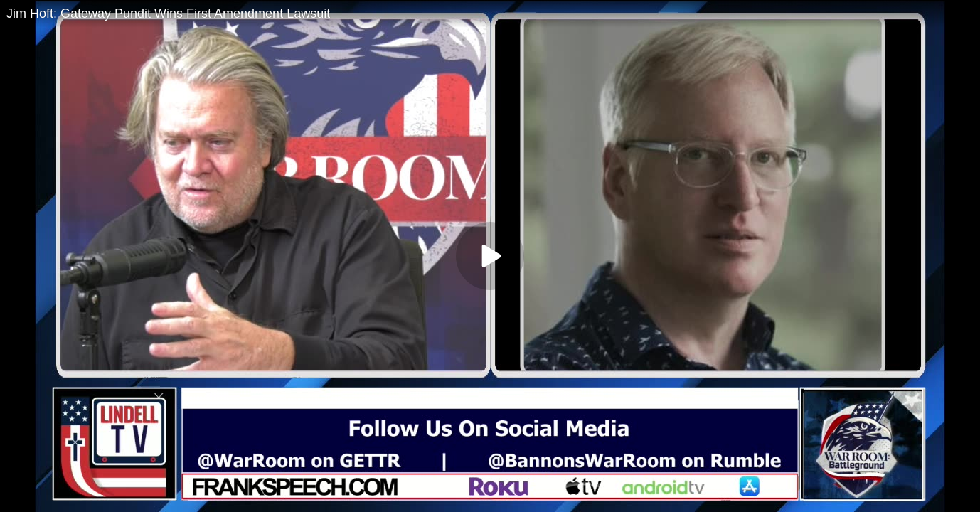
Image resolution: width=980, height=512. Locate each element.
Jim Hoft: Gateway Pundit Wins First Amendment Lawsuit (168, 14)
